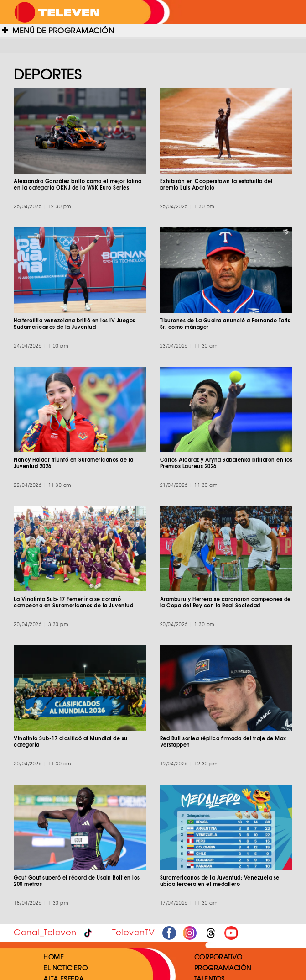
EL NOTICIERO (65, 968)
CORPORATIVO (218, 957)
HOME (54, 957)
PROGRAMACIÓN (223, 968)
